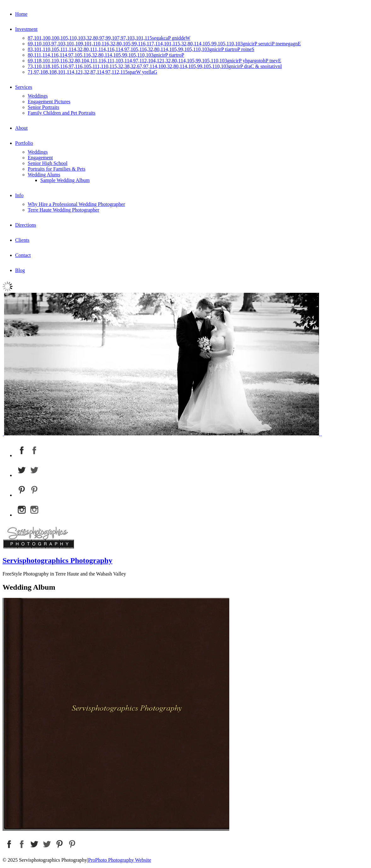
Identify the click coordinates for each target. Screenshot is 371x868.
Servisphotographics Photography (57, 560)
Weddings (38, 96)
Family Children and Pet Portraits (62, 113)
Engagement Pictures (49, 102)
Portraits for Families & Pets (57, 169)
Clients (22, 240)
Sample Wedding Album (65, 180)
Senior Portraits (43, 107)
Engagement (40, 158)
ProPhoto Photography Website (120, 860)
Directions (26, 225)
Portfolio (24, 143)
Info (19, 195)
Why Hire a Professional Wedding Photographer (76, 204)
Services (24, 87)
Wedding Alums (44, 175)
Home (21, 14)
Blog (20, 270)
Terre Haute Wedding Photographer (63, 210)
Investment (26, 29)
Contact (23, 255)
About (21, 128)
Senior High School (48, 163)
